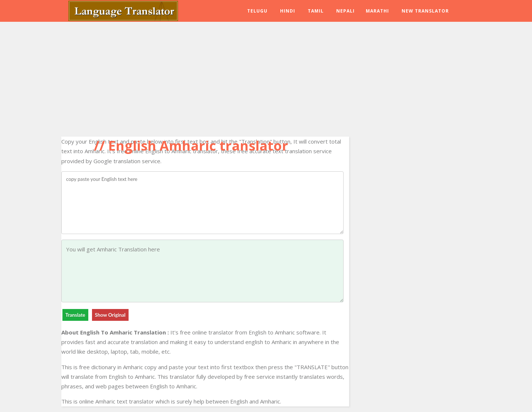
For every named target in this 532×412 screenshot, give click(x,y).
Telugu (257, 11)
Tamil (316, 11)
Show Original (110, 315)
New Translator (425, 11)
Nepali (345, 11)
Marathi (377, 11)
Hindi (288, 11)
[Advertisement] (205, 78)
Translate (75, 315)
